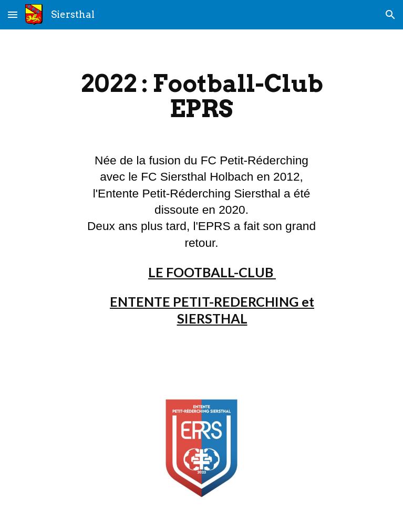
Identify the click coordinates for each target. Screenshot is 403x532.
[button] (13, 14)
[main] (202, 101)
